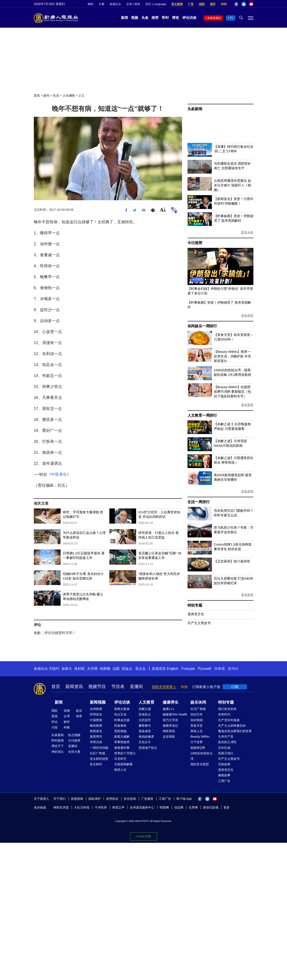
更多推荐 (247, 315)
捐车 (213, 4)
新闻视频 (98, 702)
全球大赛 (74, 752)
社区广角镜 (97, 753)
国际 (54, 711)
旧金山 (127, 669)
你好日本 (197, 714)
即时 (165, 18)
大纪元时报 (82, 807)
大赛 (101, 4)
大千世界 (197, 742)
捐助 (202, 4)
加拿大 (67, 669)
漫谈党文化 (196, 614)
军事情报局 (122, 742)
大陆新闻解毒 (123, 764)
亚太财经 (96, 764)
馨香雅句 (145, 726)
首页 (37, 95)
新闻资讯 (74, 686)
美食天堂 (197, 726)
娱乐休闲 (198, 702)
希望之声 (118, 807)
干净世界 (101, 807)
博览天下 (58, 746)
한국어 (233, 669)
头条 (145, 18)
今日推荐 (195, 243)
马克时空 (120, 759)
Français (188, 669)
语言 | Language (156, 4)
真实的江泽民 (227, 742)
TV (231, 18)
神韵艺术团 (61, 807)
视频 (135, 18)
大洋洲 (92, 669)
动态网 (179, 807)
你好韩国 (197, 720)
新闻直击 (96, 731)
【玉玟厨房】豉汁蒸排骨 (232, 561)
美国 (54, 716)
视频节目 (97, 686)
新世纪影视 (211, 807)
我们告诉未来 (227, 709)
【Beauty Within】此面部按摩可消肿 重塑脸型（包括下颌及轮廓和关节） (232, 392)
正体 (129, 4)
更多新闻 (247, 405)
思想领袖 (120, 731)
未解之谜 (145, 709)
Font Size (163, 210)
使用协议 (112, 799)
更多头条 (247, 232)
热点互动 (120, 714)
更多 (227, 807)
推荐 (155, 18)
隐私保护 (95, 799)
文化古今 (145, 742)
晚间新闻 (96, 726)
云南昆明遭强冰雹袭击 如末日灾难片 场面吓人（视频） (232, 185)
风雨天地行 (226, 753)
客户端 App (184, 799)
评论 (54, 722)
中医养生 (59, 474)
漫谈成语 (145, 731)
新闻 (125, 18)
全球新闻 (96, 709)
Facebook (236, 4)
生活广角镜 (198, 709)
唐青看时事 (122, 748)
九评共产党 (226, 737)
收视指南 (77, 799)
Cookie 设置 (143, 836)
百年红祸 (224, 748)
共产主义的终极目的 (232, 726)
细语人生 (120, 770)
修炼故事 (224, 775)
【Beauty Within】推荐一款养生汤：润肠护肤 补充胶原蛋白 (232, 356)
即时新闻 (58, 740)
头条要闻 (58, 735)
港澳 (67, 711)
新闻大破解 (122, 737)
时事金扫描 (122, 720)
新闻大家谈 (122, 709)
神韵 (90, 4)
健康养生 (171, 702)
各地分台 (115, 4)
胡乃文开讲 (170, 720)
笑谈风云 (145, 714)
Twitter (244, 4)
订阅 (235, 687)
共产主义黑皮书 (199, 623)
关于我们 (60, 799)
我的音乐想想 (200, 764)
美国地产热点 (148, 748)
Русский (205, 669)
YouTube (251, 4)
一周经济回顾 (99, 748)
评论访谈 (189, 18)
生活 (56, 95)
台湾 (67, 716)
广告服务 (147, 799)
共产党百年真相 (229, 720)
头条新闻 (195, 109)
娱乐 (79, 711)
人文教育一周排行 (202, 415)
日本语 (220, 669)
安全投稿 (130, 799)
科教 (67, 727)
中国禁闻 (96, 720)
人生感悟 (69, 95)
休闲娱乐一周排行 (202, 326)
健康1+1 (168, 709)
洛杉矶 (79, 669)
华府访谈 (96, 742)
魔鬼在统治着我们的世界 (235, 731)
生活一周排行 (199, 502)
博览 (175, 18)
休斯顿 (105, 669)
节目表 (118, 686)
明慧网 (164, 807)
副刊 (46, 95)
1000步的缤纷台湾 (201, 756)
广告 (191, 4)
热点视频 (74, 735)
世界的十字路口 (125, 753)
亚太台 (141, 669)
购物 (224, 4)
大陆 (54, 727)
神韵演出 (58, 752)
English (172, 669)
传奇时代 (224, 714)
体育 (79, 716)
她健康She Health (175, 714)
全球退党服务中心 (142, 807)
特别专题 (195, 605)
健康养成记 (170, 726)
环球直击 (96, 714)
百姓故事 (224, 764)
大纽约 (54, 669)
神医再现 (169, 731)
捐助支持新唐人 (164, 687)
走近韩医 (169, 737)
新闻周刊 (96, 737)
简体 (137, 4)
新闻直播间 (214, 18)
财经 (67, 722)
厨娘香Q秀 (198, 748)
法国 (116, 669)
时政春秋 (120, 726)
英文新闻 (177, 4)
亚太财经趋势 (99, 759)
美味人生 (197, 731)
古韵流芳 (145, 720)
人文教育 (146, 702)
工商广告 (224, 781)
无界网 (193, 807)
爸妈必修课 (146, 737)
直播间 (136, 686)
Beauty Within (200, 737)
